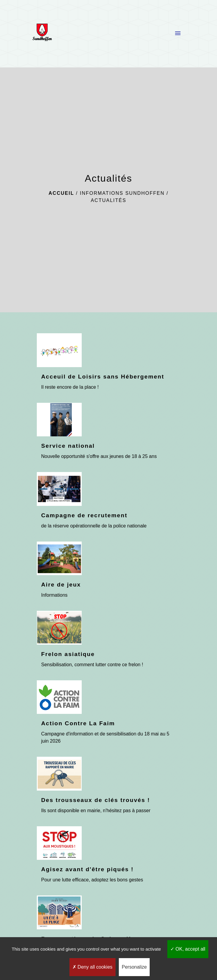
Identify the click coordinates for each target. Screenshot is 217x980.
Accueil (61, 193)
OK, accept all (188, 949)
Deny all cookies (92, 967)
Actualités (109, 200)
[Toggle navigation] (178, 34)
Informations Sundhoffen (122, 193)
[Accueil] (42, 34)
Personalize (134, 967)
